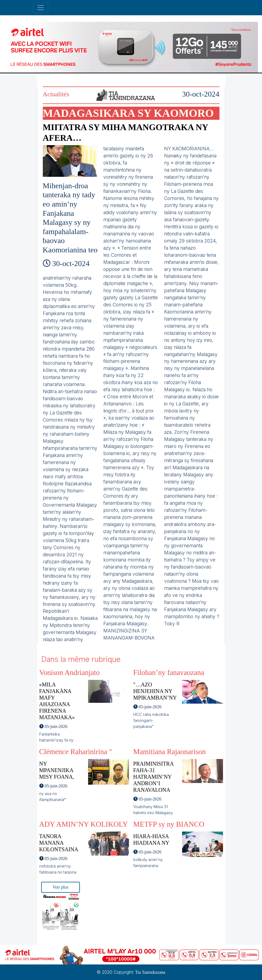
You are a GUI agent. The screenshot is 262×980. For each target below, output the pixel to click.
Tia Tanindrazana (150, 972)
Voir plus (61, 887)
